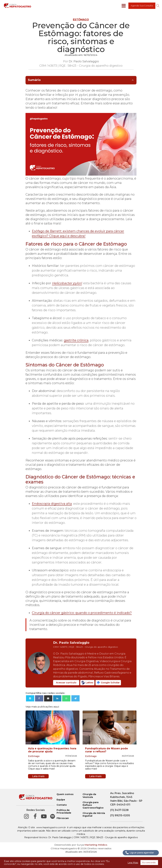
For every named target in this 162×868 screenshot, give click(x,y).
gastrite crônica (76, 340)
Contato (62, 805)
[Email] (48, 698)
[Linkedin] (57, 698)
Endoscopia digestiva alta (52, 504)
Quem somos (65, 794)
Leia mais (38, 776)
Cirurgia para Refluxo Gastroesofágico (93, 805)
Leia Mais (133, 863)
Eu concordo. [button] (149, 862)
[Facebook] (39, 698)
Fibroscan (63, 818)
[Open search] (158, 6)
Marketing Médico (96, 845)
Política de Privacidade (64, 812)
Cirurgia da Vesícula (89, 796)
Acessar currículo (66, 683)
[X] (30, 698)
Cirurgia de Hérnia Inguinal (94, 815)
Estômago (81, 20)
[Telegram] (75, 698)
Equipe (61, 800)
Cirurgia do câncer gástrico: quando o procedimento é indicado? (82, 613)
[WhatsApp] (66, 698)
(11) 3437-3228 (119, 810)
